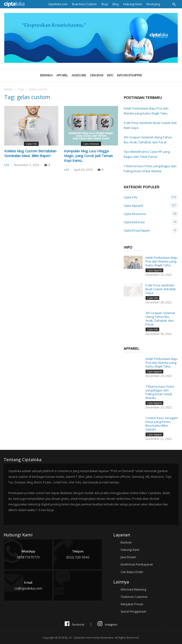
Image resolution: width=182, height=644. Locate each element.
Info (110, 75)
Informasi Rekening (133, 589)
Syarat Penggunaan (133, 611)
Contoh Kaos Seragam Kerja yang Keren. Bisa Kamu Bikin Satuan (162, 424)
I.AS (7, 165)
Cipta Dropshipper (146, 230)
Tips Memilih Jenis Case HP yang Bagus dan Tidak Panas (147, 154)
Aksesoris (79, 75)
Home (8, 89)
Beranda (46, 75)
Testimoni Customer (134, 597)
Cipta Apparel (146, 205)
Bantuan (126, 542)
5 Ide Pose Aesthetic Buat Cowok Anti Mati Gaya (150, 125)
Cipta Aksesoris (146, 214)
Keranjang (153, 4)
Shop (105, 4)
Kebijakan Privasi (132, 604)
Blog (116, 4)
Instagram (107, 624)
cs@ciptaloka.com (28, 585)
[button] (174, 4)
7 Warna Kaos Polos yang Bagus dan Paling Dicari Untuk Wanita (150, 169)
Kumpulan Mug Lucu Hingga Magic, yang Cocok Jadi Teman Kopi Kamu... (88, 156)
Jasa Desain (128, 557)
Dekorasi (97, 75)
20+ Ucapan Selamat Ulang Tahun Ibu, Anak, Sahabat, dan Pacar (148, 140)
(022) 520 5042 (78, 554)
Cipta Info (31, 144)
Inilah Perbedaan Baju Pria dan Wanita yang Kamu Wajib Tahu (146, 111)
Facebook (74, 624)
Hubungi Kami (133, 4)
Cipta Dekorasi (91, 144)
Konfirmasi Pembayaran (137, 564)
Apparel (62, 75)
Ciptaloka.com (58, 4)
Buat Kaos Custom (84, 4)
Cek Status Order (132, 572)
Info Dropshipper (130, 75)
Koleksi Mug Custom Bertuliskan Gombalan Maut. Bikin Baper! (30, 153)
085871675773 (28, 554)
